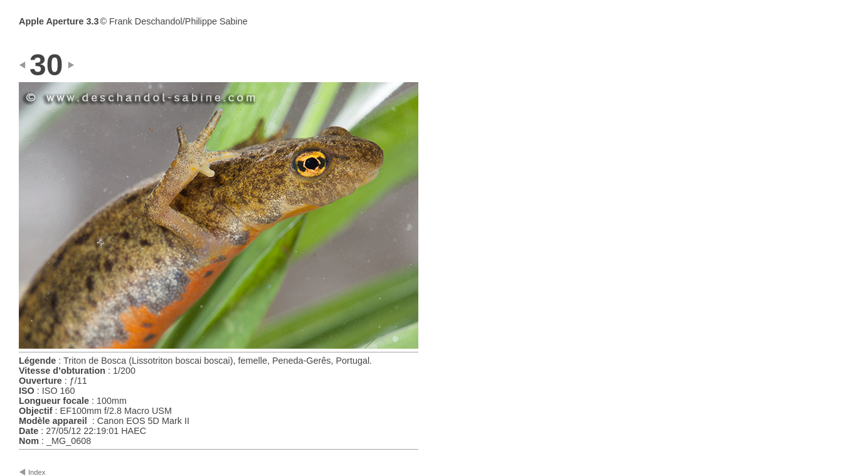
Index (37, 472)
